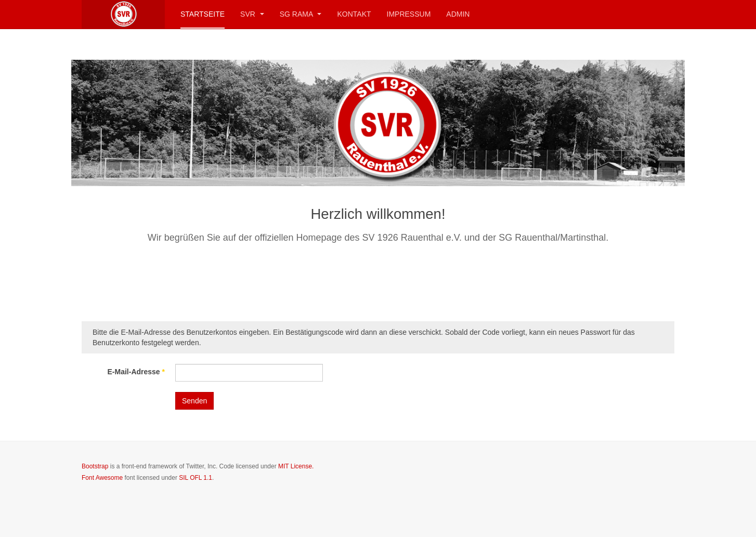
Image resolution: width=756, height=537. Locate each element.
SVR (252, 14)
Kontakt (354, 14)
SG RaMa (301, 14)
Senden (194, 401)
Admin (458, 14)
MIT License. (296, 466)
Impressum (409, 14)
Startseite (203, 14)
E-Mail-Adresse (136, 372)
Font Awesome (102, 478)
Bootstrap (95, 466)
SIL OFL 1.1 (195, 478)
